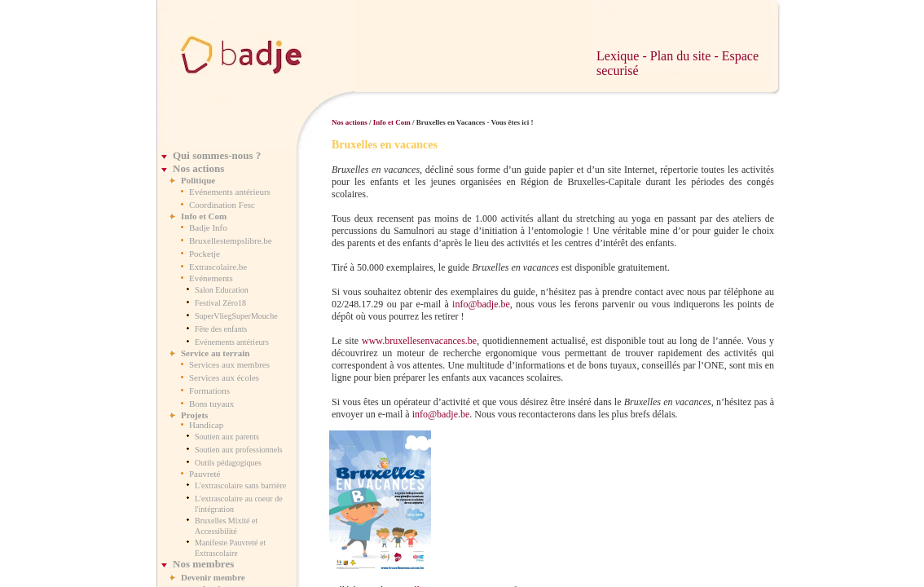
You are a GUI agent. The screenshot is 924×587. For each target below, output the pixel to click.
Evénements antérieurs (230, 192)
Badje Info (208, 227)
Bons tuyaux (211, 404)
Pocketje (205, 254)
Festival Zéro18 (220, 303)
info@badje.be (481, 304)
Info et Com (204, 216)
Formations (209, 391)
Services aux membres (229, 364)
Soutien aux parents (227, 437)
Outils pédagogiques (228, 463)
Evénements (211, 278)
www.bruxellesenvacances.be (419, 341)
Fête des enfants (221, 329)
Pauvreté (205, 474)
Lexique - (623, 56)
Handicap (206, 425)
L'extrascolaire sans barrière (240, 485)
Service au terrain (215, 353)
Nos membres (203, 564)
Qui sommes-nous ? (217, 155)
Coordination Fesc (222, 205)
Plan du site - (686, 56)
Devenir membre (213, 577)
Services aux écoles (224, 377)
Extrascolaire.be (218, 267)
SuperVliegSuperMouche (236, 316)
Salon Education (222, 290)
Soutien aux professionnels (239, 450)
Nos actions (198, 168)
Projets (194, 415)
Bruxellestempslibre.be (231, 241)
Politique (198, 180)
